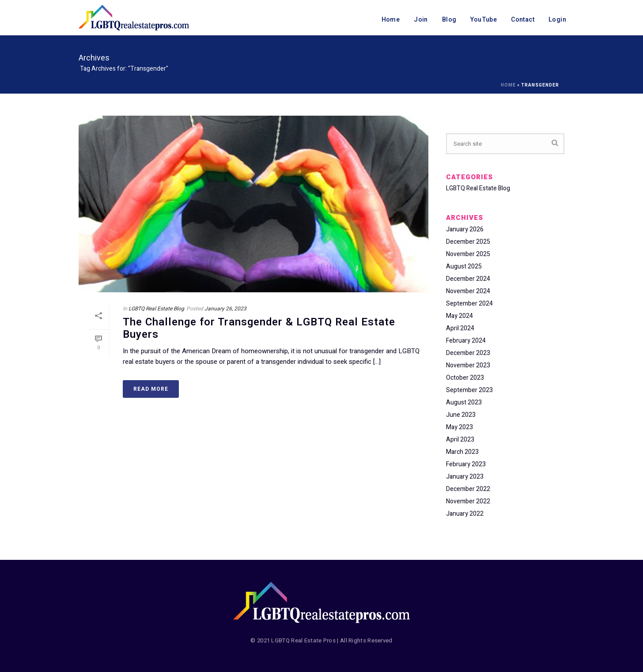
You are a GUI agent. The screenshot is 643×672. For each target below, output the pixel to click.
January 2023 (465, 477)
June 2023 (461, 415)
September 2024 (469, 304)
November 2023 (468, 366)
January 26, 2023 (225, 309)
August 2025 (464, 267)
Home (391, 20)
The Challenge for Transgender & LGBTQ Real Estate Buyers (259, 328)
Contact (523, 20)
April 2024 (460, 328)
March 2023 (462, 452)
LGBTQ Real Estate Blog (156, 309)
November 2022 (468, 502)
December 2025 (468, 242)
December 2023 (468, 353)
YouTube (484, 20)
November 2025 (468, 254)
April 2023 (460, 440)
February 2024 (466, 341)
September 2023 (469, 390)
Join (421, 20)
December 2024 (468, 279)
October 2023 (465, 378)
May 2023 (460, 427)
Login (557, 20)
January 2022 (465, 514)
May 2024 (460, 316)
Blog (449, 20)
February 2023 (466, 464)
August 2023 (464, 403)
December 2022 (468, 489)
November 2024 (468, 291)
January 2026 (465, 230)
